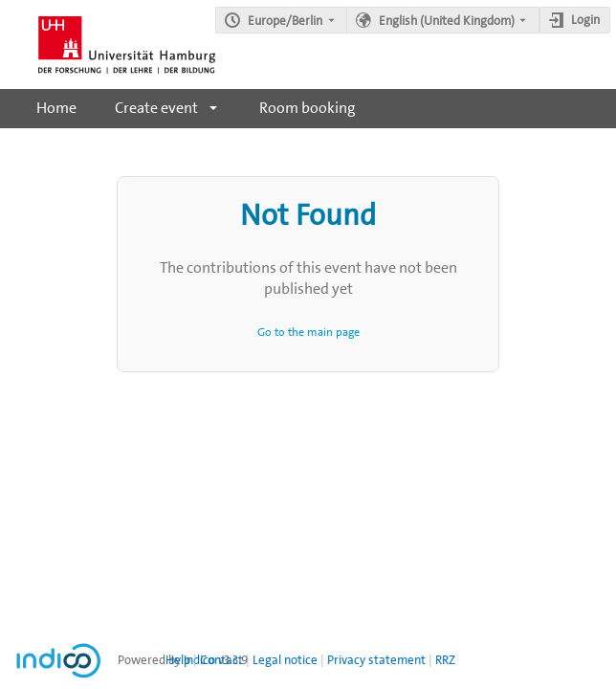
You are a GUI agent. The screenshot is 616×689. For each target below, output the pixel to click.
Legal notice (285, 660)
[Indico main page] (108, 44)
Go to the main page (308, 332)
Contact (221, 660)
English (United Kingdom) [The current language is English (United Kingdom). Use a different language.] (447, 21)
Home (56, 108)
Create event (156, 108)
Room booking (308, 108)
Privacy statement (376, 660)
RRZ (445, 660)
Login (585, 20)
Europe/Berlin (285, 21)
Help (178, 660)
